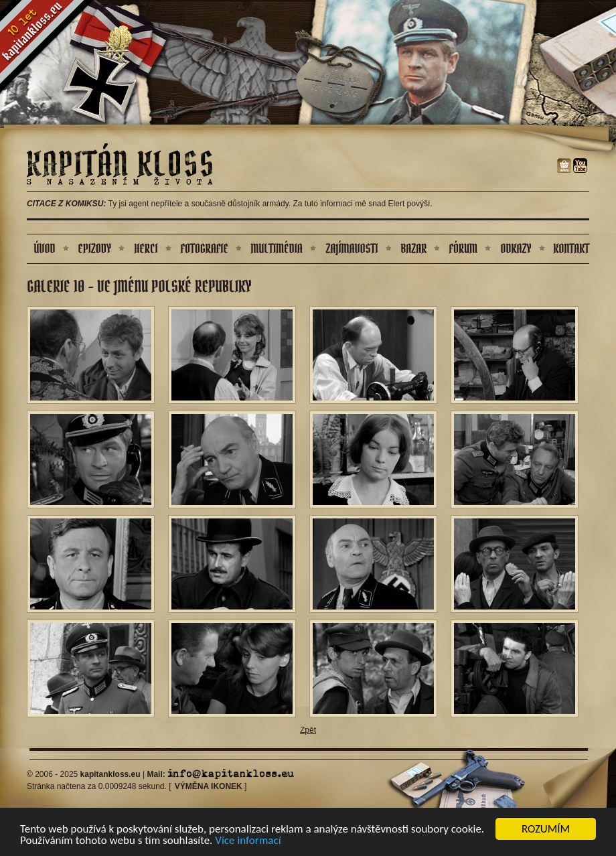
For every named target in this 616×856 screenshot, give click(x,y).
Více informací (248, 841)
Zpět (308, 730)
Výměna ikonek (209, 786)
